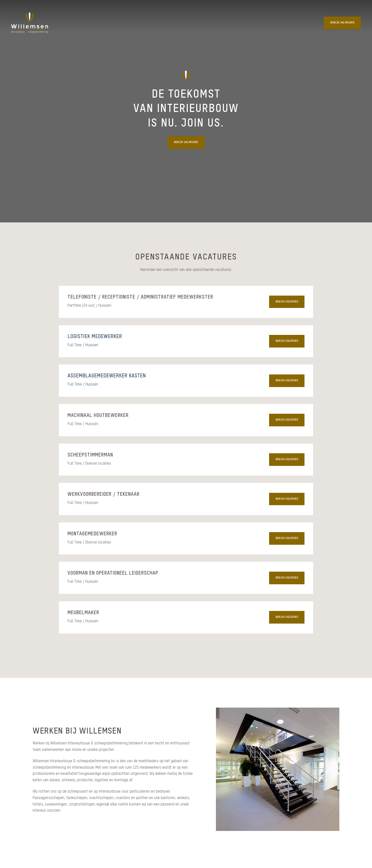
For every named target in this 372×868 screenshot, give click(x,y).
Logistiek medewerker (95, 337)
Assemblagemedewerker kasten (107, 376)
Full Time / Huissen (83, 345)
